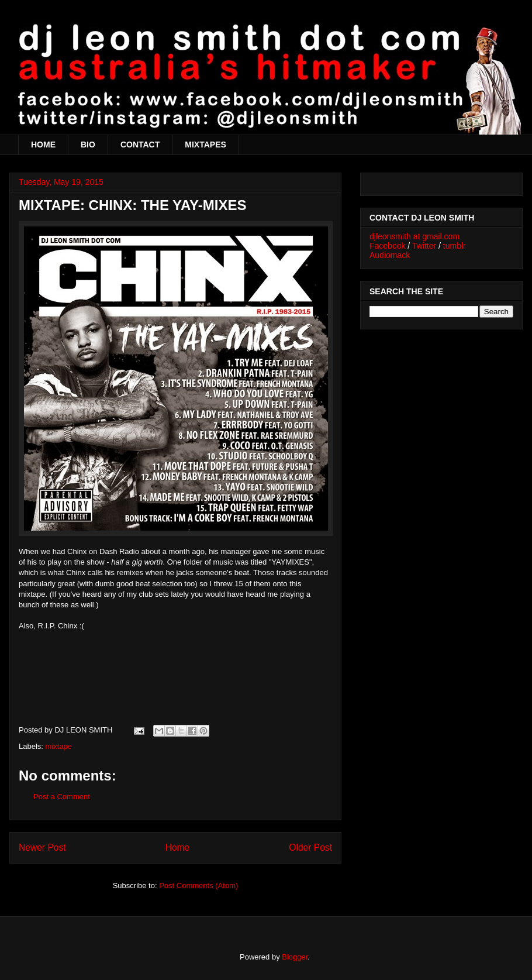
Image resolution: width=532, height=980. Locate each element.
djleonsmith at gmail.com (414, 236)
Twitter (424, 246)
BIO (88, 145)
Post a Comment (62, 797)
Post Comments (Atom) (198, 886)
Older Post (310, 847)
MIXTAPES (205, 145)
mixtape (59, 746)
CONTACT (140, 145)
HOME (43, 145)
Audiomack (390, 255)
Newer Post (42, 847)
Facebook (387, 246)
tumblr (455, 246)
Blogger (295, 957)
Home (178, 847)
